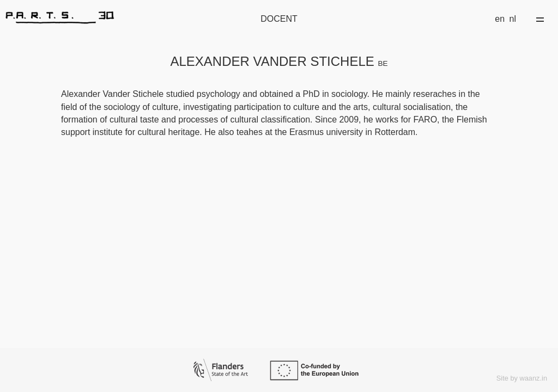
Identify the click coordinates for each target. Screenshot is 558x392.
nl (513, 19)
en (500, 19)
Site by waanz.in (522, 378)
